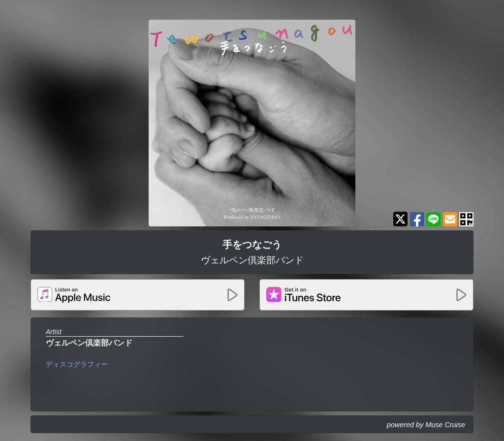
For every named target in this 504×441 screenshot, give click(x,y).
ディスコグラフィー (77, 364)
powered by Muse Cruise (426, 425)
